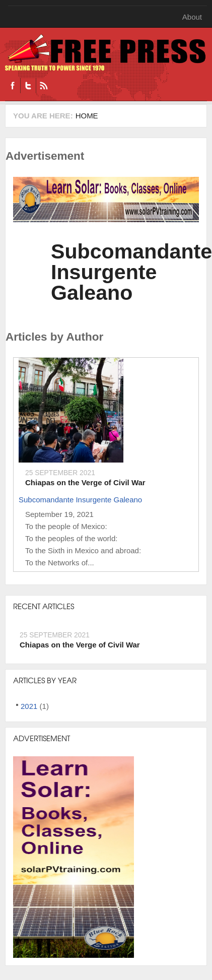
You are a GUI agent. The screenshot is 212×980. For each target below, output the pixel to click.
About (192, 17)
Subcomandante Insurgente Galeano (80, 500)
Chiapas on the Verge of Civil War (85, 482)
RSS (44, 86)
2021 (29, 706)
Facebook (13, 86)
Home (87, 116)
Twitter (28, 86)
